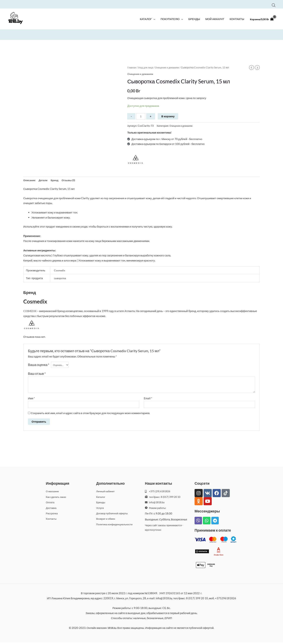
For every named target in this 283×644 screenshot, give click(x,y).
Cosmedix (60, 271)
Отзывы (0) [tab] (72, 180)
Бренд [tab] (57, 180)
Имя (31, 399)
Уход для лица (147, 67)
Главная (132, 67)
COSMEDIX (30, 312)
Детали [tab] (45, 180)
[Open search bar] (274, 4)
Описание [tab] (30, 180)
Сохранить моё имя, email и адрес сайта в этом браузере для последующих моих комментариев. (90, 415)
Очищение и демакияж (170, 67)
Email (148, 399)
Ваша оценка (39, 366)
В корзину (169, 116)
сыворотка (61, 279)
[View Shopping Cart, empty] (261, 21)
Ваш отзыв (37, 375)
